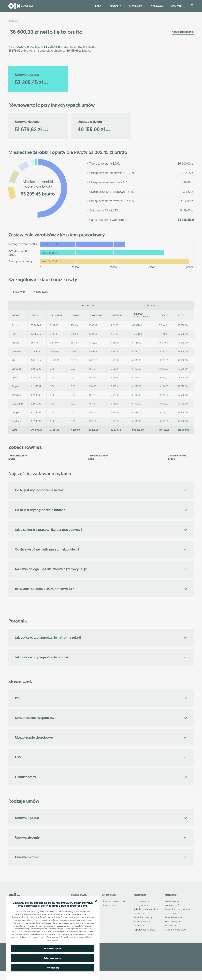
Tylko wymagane (53, 958)
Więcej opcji (53, 968)
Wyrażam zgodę (53, 949)
